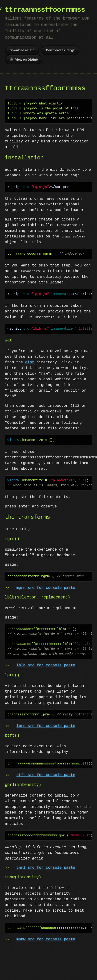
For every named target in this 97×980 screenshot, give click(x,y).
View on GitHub (24, 59)
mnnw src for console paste (46, 939)
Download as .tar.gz (60, 50)
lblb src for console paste (46, 665)
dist (30, 362)
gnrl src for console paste (46, 868)
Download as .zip (22, 50)
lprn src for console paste (46, 726)
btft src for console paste (46, 775)
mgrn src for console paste (46, 588)
